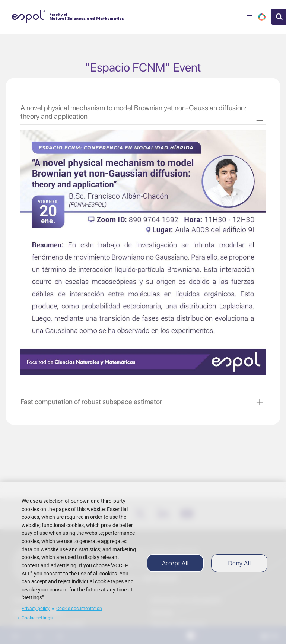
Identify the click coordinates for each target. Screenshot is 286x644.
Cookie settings (37, 618)
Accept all (175, 563)
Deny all (239, 563)
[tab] (143, 109)
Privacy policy (36, 609)
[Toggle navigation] (250, 17)
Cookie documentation (79, 609)
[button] (142, 112)
